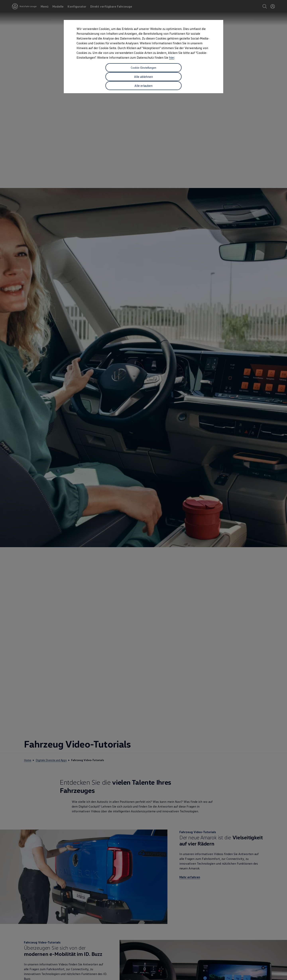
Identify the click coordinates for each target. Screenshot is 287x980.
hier (172, 57)
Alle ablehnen (143, 67)
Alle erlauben (187, 67)
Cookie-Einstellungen (100, 67)
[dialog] (143, 490)
